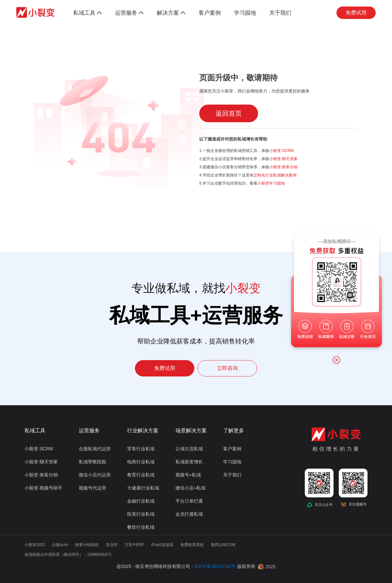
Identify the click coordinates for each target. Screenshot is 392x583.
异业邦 (112, 545)
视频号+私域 (188, 475)
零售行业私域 (141, 449)
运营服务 (129, 13)
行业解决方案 (143, 431)
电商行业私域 (141, 462)
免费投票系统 (192, 545)
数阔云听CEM (223, 545)
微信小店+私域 (190, 488)
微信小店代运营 (95, 475)
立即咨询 (227, 368)
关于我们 (280, 13)
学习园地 (245, 13)
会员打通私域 (189, 514)
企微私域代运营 (95, 449)
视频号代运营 (92, 488)
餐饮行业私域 (141, 527)
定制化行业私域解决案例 (275, 175)
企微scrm (60, 545)
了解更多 (234, 431)
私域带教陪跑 (92, 462)
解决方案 (171, 13)
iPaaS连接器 (162, 545)
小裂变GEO (35, 545)
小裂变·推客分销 (283, 167)
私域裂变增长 (189, 462)
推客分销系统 (87, 545)
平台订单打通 (189, 501)
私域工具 (88, 13)
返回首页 (229, 113)
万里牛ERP (134, 545)
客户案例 (210, 13)
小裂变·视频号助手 (43, 488)
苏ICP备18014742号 (215, 566)
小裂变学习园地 (271, 183)
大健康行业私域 (143, 488)
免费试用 (356, 13)
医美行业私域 (141, 514)
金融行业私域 (141, 501)
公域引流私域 (189, 449)
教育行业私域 (141, 475)
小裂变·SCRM (281, 151)
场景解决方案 (191, 431)
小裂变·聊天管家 (283, 159)
